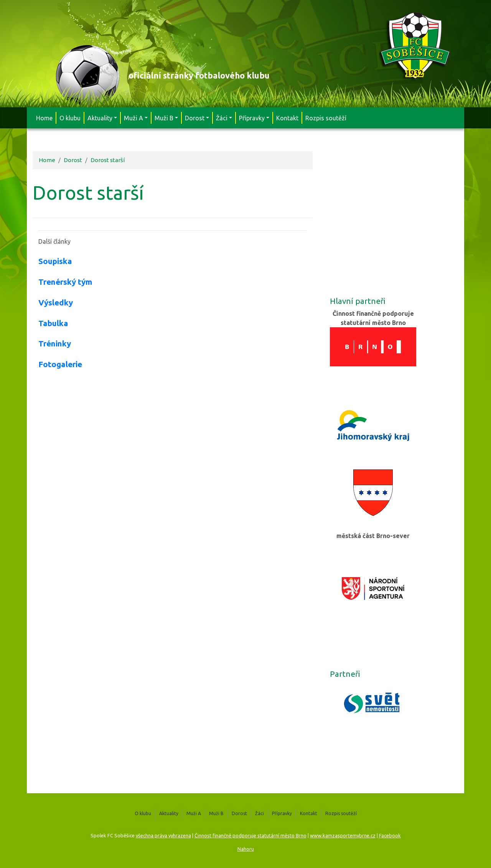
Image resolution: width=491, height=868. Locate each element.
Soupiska (55, 261)
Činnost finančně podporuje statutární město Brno (250, 835)
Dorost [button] (195, 118)
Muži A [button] (133, 118)
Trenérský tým (65, 282)
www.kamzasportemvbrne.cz (343, 835)
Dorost (73, 160)
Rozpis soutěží (326, 118)
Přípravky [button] (252, 118)
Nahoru (246, 849)
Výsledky (56, 303)
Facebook (390, 835)
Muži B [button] (164, 118)
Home (44, 118)
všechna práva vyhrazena (163, 835)
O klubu (70, 118)
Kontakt (287, 118)
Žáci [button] (222, 118)
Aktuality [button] (100, 118)
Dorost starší (108, 160)
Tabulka (53, 323)
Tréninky (55, 344)
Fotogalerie (60, 364)
